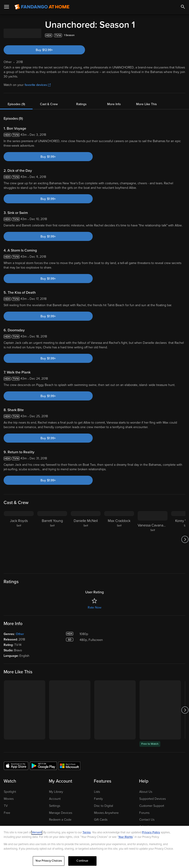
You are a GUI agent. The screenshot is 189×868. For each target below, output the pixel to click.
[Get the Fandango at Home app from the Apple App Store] (16, 766)
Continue (82, 861)
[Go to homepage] (42, 7)
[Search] (183, 7)
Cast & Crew (49, 104)
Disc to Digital (104, 806)
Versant (37, 832)
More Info (114, 104)
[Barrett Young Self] (52, 539)
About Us (146, 792)
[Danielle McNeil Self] (86, 539)
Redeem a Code (60, 820)
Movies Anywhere (106, 813)
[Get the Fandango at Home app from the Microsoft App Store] (69, 766)
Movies (9, 799)
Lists (97, 792)
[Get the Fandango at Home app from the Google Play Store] (43, 766)
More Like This (146, 104)
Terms (87, 832)
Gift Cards (101, 820)
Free (7, 813)
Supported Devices (152, 799)
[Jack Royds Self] (19, 539)
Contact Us (147, 820)
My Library (56, 792)
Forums (144, 813)
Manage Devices (61, 813)
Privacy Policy (151, 832)
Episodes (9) (16, 104)
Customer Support (152, 806)
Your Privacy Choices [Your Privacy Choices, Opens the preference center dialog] (49, 861)
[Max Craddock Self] (119, 539)
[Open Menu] (7, 7)
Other (20, 634)
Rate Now (94, 607)
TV (6, 806)
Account (55, 799)
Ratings (81, 104)
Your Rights (125, 837)
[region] (94, 847)
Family (98, 799)
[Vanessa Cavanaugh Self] (153, 539)
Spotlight (10, 792)
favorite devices (38, 85)
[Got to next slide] (185, 539)
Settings (55, 806)
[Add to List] (183, 35)
